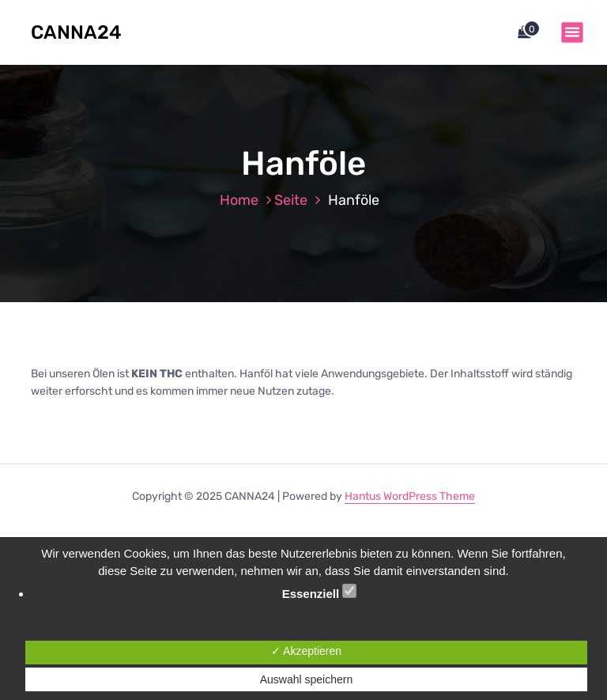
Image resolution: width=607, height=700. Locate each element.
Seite (291, 200)
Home (239, 200)
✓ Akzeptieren (306, 651)
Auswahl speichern (307, 679)
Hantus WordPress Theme (410, 496)
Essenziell (320, 592)
